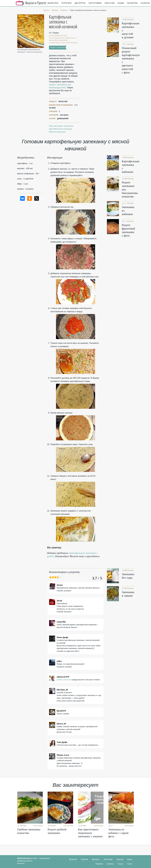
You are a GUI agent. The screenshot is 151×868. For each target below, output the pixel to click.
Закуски (110, 3)
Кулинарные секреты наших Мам (31, 3)
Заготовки (95, 3)
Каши (121, 3)
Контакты (21, 863)
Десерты (80, 3)
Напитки (132, 3)
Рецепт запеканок (57, 47)
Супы (130, 864)
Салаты (110, 864)
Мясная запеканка (57, 132)
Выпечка (53, 3)
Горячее (67, 3)
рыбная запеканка (64, 680)
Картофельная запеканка (60, 129)
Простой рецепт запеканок (61, 126)
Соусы (121, 864)
